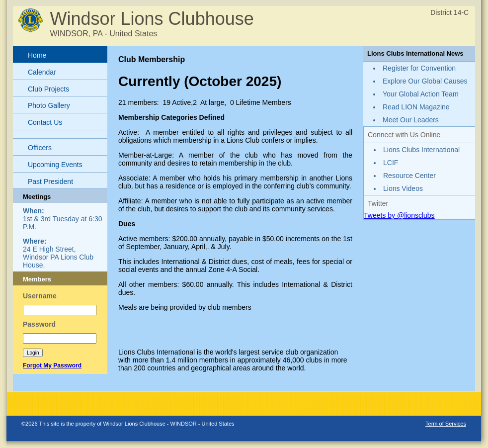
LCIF (391, 163)
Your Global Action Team (421, 94)
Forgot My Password (52, 365)
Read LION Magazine (416, 107)
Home (37, 55)
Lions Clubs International (421, 150)
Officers (40, 148)
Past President (50, 181)
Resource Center (409, 176)
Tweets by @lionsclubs (399, 215)
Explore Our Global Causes (425, 81)
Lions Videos (403, 188)
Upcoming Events (55, 165)
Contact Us (45, 122)
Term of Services (446, 424)
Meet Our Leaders (411, 120)
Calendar (42, 72)
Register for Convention (419, 68)
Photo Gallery (49, 105)
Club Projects (48, 89)
